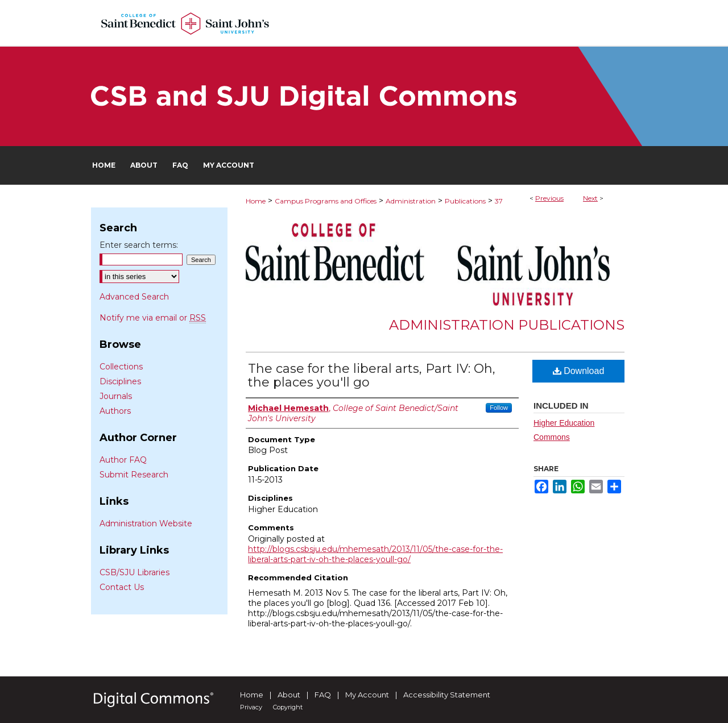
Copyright (288, 707)
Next (590, 198)
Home (256, 201)
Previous (549, 198)
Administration (411, 201)
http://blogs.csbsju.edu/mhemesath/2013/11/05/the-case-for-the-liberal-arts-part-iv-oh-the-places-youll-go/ (375, 554)
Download (579, 371)
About (289, 695)
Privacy (251, 707)
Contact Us (122, 587)
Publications (465, 201)
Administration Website (146, 523)
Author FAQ (123, 460)
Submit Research (134, 475)
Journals (116, 396)
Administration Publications (507, 325)
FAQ (323, 695)
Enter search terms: (139, 245)
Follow (499, 408)
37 (499, 201)
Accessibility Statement (447, 695)
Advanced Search (134, 297)
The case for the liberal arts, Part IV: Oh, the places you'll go (372, 375)
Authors (115, 411)
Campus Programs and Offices (326, 201)
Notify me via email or (153, 318)
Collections (121, 367)
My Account (367, 695)
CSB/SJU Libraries (135, 572)
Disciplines (120, 381)
